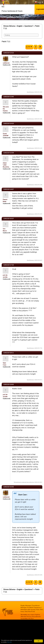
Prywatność (36, 617)
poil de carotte (5, 276)
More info (9, 642)
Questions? (29, 26)
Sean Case (4, 364)
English (20, 26)
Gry (3, 7)
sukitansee (6, 63)
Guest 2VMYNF (6, 135)
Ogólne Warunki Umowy (30, 616)
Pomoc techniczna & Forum (12, 11)
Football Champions (34, 608)
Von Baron (5, 230)
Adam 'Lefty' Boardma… (6, 165)
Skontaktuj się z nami (27, 615)
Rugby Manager (26, 606)
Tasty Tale (39, 610)
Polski (38, 2)
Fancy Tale (24, 612)
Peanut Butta (5, 201)
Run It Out (32, 612)
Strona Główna (9, 26)
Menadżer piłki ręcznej (28, 610)
